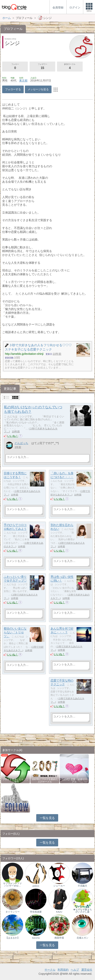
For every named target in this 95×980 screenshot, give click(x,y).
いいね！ (13, 436)
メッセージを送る (38, 89)
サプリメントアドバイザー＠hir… (13, 885)
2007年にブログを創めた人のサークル (45, 781)
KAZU (59, 912)
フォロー (15, 67)
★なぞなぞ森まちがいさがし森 (82, 911)
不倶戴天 (82, 886)
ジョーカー (59, 886)
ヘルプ (75, 970)
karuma (36, 938)
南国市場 (59, 938)
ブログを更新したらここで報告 (15, 781)
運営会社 (87, 970)
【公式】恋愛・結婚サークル (74, 781)
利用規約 (63, 970)
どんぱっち (21, 443)
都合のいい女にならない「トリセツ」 (15, 632)
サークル (50, 970)
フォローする (13, 89)
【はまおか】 (13, 938)
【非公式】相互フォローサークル (15, 810)
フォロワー (42, 67)
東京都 (23, 80)
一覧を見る (47, 818)
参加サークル (70, 67)
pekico (36, 886)
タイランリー (13, 912)
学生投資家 (36, 912)
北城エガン (82, 938)
